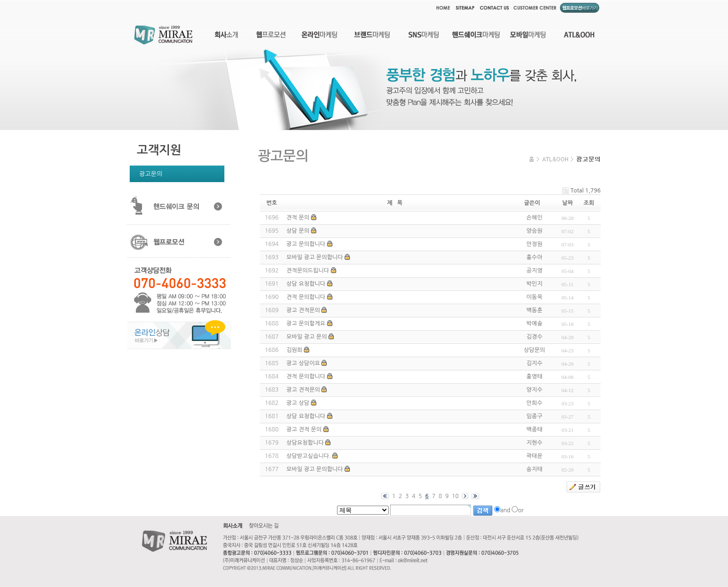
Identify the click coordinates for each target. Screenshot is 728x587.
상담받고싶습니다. (309, 456)
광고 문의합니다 (306, 244)
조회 (589, 203)
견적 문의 (298, 218)
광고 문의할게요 (306, 324)
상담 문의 (298, 231)
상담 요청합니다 (306, 284)
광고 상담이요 (303, 363)
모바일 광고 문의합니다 (315, 257)
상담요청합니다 (305, 443)
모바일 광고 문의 (307, 337)
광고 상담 (298, 403)
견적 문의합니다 (306, 297)
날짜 (568, 203)
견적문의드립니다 (308, 271)
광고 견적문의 (303, 310)
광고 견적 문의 (304, 429)
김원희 (294, 350)
